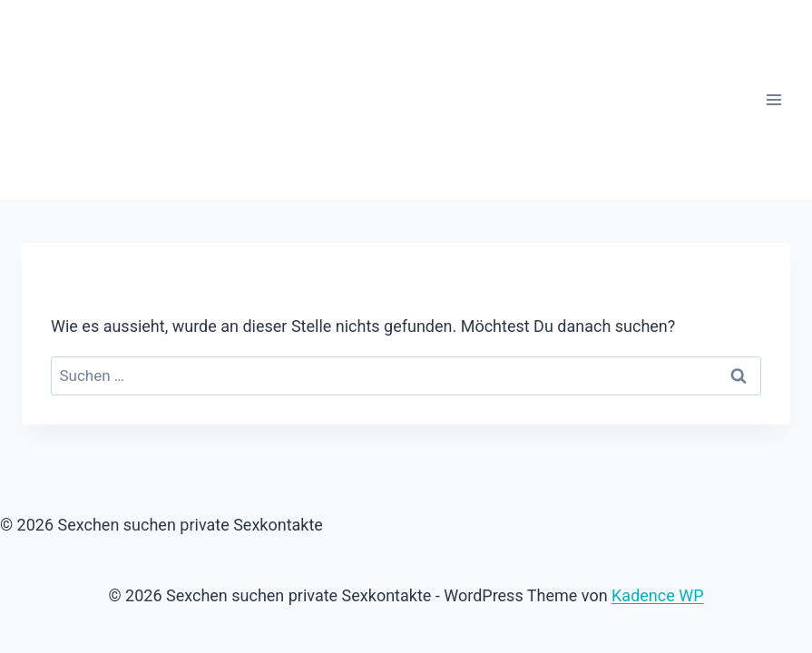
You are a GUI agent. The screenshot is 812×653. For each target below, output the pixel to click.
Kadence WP (657, 595)
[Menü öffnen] (773, 99)
